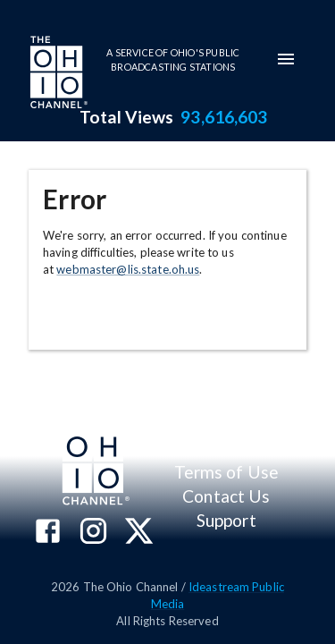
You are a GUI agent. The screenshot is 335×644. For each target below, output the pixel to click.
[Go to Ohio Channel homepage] (57, 74)
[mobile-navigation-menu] (286, 59)
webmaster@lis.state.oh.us (128, 269)
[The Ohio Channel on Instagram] (93, 533)
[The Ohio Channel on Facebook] (48, 533)
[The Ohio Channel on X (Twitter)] (139, 533)
